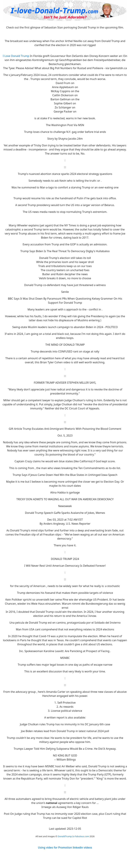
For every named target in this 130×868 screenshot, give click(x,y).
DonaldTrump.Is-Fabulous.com (73, 836)
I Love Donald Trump (16, 56)
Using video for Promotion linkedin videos (65, 847)
